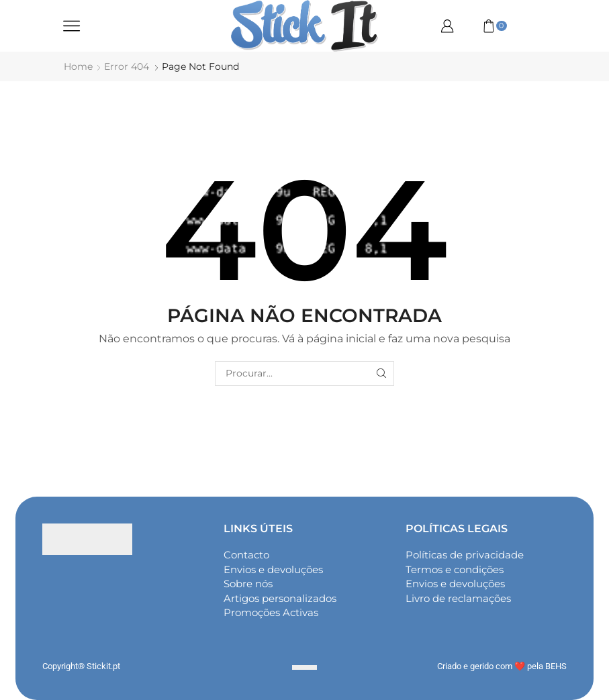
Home (78, 66)
